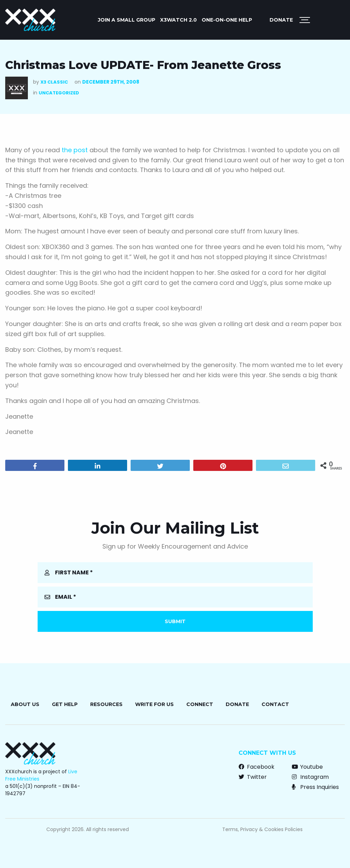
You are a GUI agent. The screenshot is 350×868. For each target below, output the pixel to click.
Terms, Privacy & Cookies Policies (262, 829)
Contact (275, 704)
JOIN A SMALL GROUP (127, 20)
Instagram (310, 777)
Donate (281, 20)
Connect (200, 704)
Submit (175, 621)
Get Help (65, 704)
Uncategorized (59, 93)
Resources (106, 704)
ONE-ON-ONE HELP (227, 20)
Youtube (307, 767)
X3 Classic (54, 82)
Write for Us (154, 704)
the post (75, 150)
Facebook (256, 767)
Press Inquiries (315, 787)
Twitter (253, 777)
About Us (25, 704)
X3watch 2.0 (178, 20)
